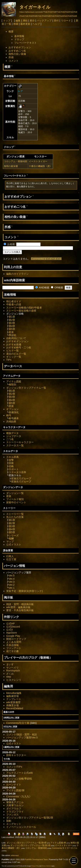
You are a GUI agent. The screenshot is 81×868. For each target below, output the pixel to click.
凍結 (25, 20)
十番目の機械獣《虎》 (40, 166)
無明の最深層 (11, 166)
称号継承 (14, 418)
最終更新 (25, 24)
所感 (11, 57)
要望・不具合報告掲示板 (20, 610)
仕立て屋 (11, 559)
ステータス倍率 (17, 472)
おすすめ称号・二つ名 (19, 347)
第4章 (12, 326)
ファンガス (12, 815)
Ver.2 (12, 585)
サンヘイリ (12, 668)
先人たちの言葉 (15, 517)
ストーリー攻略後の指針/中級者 (24, 308)
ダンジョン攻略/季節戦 (19, 779)
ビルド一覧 (12, 351)
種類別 (12, 385)
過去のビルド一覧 (16, 354)
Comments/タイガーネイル (46, 259)
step (9, 677)
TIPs (9, 360)
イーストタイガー (38, 161)
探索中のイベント (16, 502)
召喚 (11, 466)
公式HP (11, 624)
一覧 (9, 24)
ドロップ (19, 39)
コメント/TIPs (14, 767)
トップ (7, 20)
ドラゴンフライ (15, 812)
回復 (11, 463)
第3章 (12, 323)
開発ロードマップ (16, 639)
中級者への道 (14, 304)
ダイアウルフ (14, 809)
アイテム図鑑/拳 (58, 843)
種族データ (12, 433)
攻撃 (11, 460)
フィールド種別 (15, 499)
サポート (14, 469)
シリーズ (14, 535)
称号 (9, 415)
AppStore (12, 633)
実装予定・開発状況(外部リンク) (25, 591)
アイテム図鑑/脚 (15, 790)
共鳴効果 (11, 422)
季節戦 (12, 335)
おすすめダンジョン (17, 341)
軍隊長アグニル (15, 802)
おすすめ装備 (14, 344)
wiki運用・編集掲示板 (18, 607)
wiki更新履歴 (13, 702)
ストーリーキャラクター (20, 442)
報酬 (11, 538)
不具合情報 (12, 645)
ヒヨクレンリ (14, 680)
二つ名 (10, 439)
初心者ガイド (14, 301)
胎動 (9, 821)
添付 (56, 20)
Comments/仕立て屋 (18, 723)
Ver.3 (12, 582)
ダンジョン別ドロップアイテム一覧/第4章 (27, 843)
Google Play (13, 636)
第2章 (12, 320)
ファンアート (14, 648)
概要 (11, 32)
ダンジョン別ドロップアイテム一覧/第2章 (30, 818)
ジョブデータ (14, 436)
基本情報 (19, 36)
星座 (11, 332)
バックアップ (44, 20)
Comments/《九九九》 (19, 796)
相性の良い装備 (17, 54)
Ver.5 (12, 576)
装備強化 (14, 412)
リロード (66, 20)
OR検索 (57, 287)
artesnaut (15, 855)
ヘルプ (36, 24)
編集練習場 (12, 696)
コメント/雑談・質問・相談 (22, 734)
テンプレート (14, 699)
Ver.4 (12, 579)
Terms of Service (46, 866)
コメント (14, 61)
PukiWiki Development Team (36, 860)
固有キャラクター (16, 755)
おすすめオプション (20, 47)
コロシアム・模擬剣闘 (15, 161)
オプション (12, 409)
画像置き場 (12, 705)
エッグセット (14, 824)
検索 (16, 24)
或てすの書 (12, 651)
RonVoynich (13, 671)
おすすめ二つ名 (17, 51)
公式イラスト (14, 545)
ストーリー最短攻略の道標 (21, 311)
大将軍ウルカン (15, 805)
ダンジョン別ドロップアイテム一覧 (26, 388)
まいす (10, 664)
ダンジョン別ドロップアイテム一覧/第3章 (30, 845)
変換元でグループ (21, 479)
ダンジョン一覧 (15, 493)
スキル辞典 (12, 457)
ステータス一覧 (15, 445)
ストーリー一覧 (15, 514)
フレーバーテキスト (25, 43)
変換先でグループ (21, 482)
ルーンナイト (14, 785)
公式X (10, 630)
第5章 (12, 329)
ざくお (10, 674)
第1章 (12, 317)
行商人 (10, 556)
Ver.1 (12, 588)
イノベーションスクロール (21, 827)
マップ (10, 542)
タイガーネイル (35, 7)
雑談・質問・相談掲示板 (20, 604)
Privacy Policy (35, 866)
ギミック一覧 (14, 357)
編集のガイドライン (17, 274)
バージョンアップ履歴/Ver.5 (22, 738)
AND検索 (42, 287)
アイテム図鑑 (14, 381)
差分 (32, 20)
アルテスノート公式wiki (20, 773)
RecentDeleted (15, 708)
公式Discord (13, 627)
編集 (18, 20)
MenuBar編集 (14, 693)
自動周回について (16, 338)
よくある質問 (14, 642)
